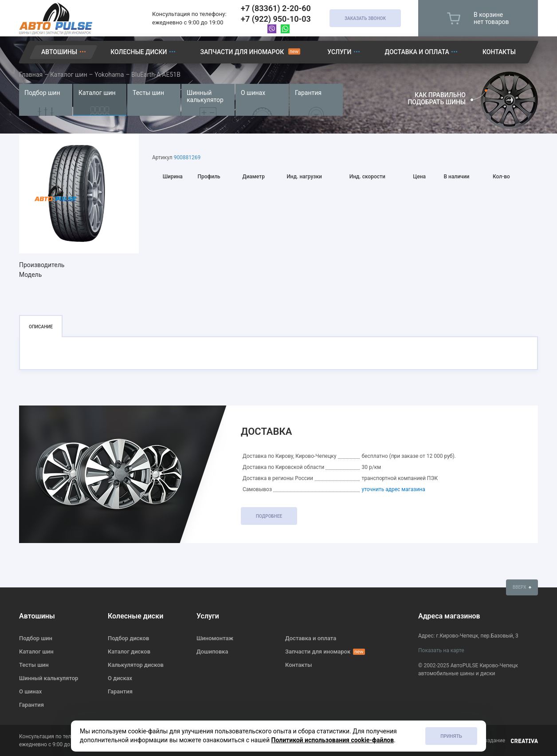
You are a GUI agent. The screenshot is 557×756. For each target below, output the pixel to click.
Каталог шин (97, 93)
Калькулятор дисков (136, 665)
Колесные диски (139, 52)
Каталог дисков (129, 652)
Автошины (59, 52)
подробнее (269, 516)
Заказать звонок (365, 18)
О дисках (120, 678)
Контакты (499, 52)
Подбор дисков (128, 638)
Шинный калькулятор (205, 96)
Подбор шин (42, 93)
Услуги (339, 52)
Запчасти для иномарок (242, 52)
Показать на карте (441, 650)
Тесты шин (148, 93)
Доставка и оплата (417, 52)
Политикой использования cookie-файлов (333, 740)
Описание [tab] (41, 327)
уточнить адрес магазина (393, 489)
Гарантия (308, 93)
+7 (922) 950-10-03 (276, 19)
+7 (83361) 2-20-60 (276, 8)
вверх (522, 587)
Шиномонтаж (215, 638)
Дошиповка (212, 652)
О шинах (253, 93)
